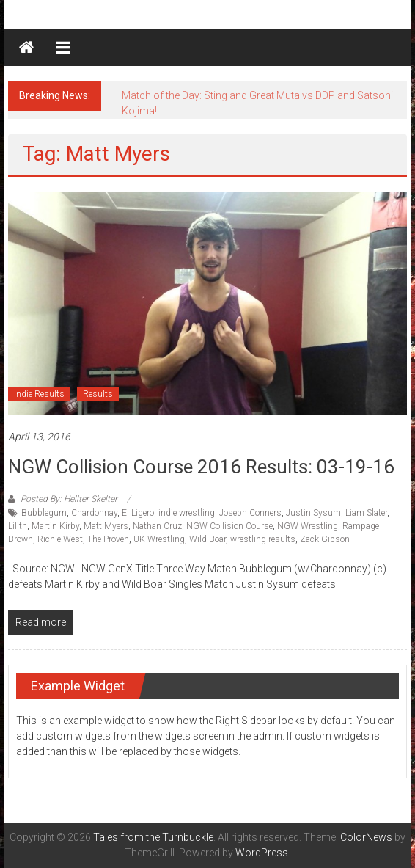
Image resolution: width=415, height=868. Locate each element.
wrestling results (263, 539)
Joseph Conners (250, 513)
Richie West (60, 539)
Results (98, 394)
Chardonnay (94, 513)
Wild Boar (207, 539)
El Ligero (138, 513)
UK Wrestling (159, 539)
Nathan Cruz (157, 526)
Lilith (18, 526)
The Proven (108, 539)
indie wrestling (187, 513)
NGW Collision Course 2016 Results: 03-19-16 (201, 467)
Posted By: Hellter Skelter (69, 499)
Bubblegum (44, 513)
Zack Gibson (325, 539)
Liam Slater (366, 513)
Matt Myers (106, 526)
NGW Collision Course (229, 526)
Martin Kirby (55, 526)
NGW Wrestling (308, 526)
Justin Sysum (313, 513)
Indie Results (39, 394)
